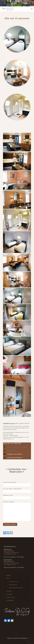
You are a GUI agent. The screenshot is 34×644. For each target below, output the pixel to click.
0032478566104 (12, 451)
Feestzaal (9, 591)
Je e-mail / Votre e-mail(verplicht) (17, 491)
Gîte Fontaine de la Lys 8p (16, 588)
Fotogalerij (9, 594)
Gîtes (8, 578)
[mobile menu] (32, 9)
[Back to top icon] (17, 634)
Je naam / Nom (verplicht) (17, 484)
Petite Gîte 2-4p (13, 582)
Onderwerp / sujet (17, 497)
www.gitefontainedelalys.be (15, 458)
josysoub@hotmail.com (10, 554)
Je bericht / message (17, 511)
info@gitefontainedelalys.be (15, 454)
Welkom (9, 575)
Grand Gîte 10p (13, 585)
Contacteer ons (11, 597)
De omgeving (10, 600)
